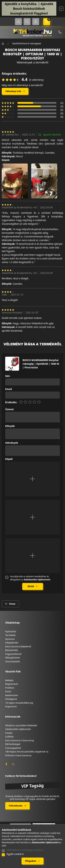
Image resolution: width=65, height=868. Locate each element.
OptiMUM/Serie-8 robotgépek (27, 43)
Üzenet (9, 409)
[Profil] (36, 22)
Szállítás (9, 737)
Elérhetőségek (13, 744)
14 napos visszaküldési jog (19, 703)
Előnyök (10, 426)
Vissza (12, 604)
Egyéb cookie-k (15, 854)
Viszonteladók (13, 661)
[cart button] (47, 22)
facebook (6, 764)
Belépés (9, 680)
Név (8, 376)
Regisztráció (12, 684)
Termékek (10, 635)
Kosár (8, 691)
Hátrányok (12, 443)
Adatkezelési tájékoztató (18, 729)
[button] (15, 181)
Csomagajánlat (13, 748)
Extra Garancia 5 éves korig (19, 740)
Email (8, 389)
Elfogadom (31, 861)
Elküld (31, 586)
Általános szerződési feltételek (21, 725)
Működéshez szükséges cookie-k (25, 850)
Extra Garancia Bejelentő (18, 646)
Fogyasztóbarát (13, 654)
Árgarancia (11, 706)
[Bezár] (61, 9)
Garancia (10, 639)
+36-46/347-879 (60, 32)
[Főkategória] (3, 44)
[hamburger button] (18, 22)
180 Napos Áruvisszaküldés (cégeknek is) (27, 752)
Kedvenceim (12, 695)
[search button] (27, 22)
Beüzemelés (12, 650)
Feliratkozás (16, 806)
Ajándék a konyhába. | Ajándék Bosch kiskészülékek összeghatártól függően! (29, 9)
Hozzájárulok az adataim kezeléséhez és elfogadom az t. (31, 578)
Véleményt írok (13, 91)
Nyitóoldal (11, 631)
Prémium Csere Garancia (18, 755)
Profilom (10, 688)
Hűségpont (11, 699)
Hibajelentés (12, 643)
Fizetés (9, 733)
